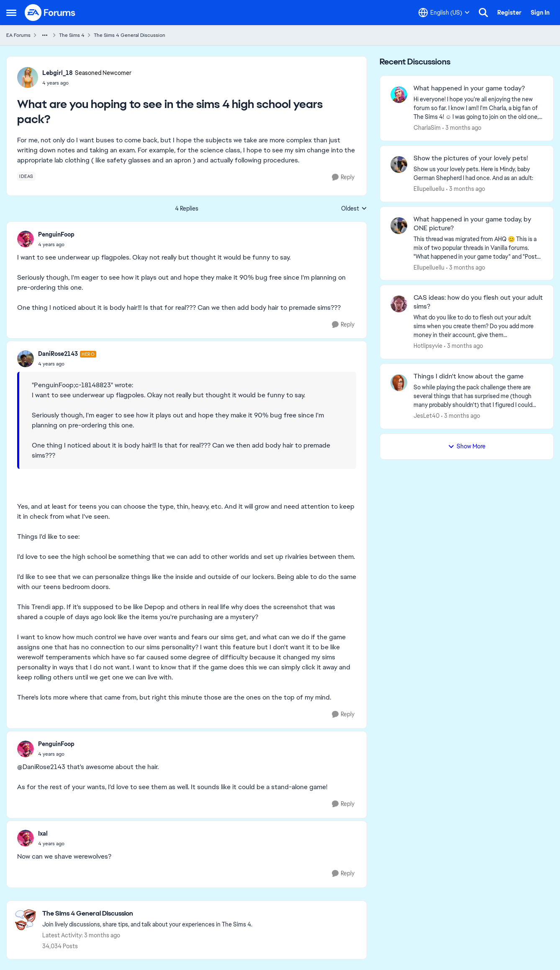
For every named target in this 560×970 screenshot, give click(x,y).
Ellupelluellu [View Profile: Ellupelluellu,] (429, 189)
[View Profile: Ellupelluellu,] (399, 165)
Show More (467, 446)
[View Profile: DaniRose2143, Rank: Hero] (26, 359)
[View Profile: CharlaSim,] (399, 95)
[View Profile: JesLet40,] (399, 383)
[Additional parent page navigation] (45, 35)
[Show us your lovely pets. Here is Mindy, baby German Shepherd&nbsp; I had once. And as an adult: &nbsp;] (478, 174)
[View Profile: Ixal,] (26, 838)
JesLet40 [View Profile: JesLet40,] (426, 416)
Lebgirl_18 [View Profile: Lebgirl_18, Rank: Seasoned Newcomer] (58, 73)
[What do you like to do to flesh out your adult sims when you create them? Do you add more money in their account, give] (478, 326)
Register (509, 13)
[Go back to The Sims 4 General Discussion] (147, 914)
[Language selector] (444, 13)
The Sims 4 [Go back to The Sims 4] (72, 35)
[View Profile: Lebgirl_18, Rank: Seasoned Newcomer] (28, 77)
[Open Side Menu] (11, 13)
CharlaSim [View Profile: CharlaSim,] (427, 128)
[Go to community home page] (50, 13)
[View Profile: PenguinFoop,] (26, 239)
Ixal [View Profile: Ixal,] (43, 834)
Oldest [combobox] (354, 209)
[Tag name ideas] (26, 176)
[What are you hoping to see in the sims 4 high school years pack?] (56, 244)
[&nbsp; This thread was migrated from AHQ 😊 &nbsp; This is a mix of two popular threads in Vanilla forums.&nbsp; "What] (478, 248)
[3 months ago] (462, 128)
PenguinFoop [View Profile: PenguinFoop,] (56, 234)
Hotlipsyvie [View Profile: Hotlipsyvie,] (428, 346)
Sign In (540, 13)
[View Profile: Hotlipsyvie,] (399, 304)
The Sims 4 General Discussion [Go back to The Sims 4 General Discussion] (130, 35)
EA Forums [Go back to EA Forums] (18, 35)
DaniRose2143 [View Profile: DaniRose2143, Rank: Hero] (58, 354)
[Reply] (343, 177)
